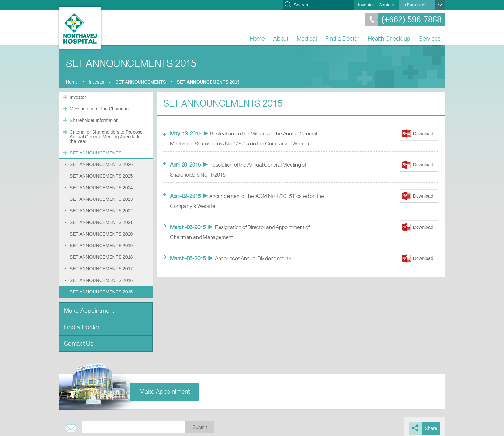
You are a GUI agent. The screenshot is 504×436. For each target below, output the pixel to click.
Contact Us (79, 340)
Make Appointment (89, 308)
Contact (386, 5)
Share (431, 425)
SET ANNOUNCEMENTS (142, 82)
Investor (366, 5)
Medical (307, 38)
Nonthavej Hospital (80, 28)
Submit (200, 424)
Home (257, 38)
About (281, 38)
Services (430, 38)
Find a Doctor (342, 38)
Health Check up (389, 38)
